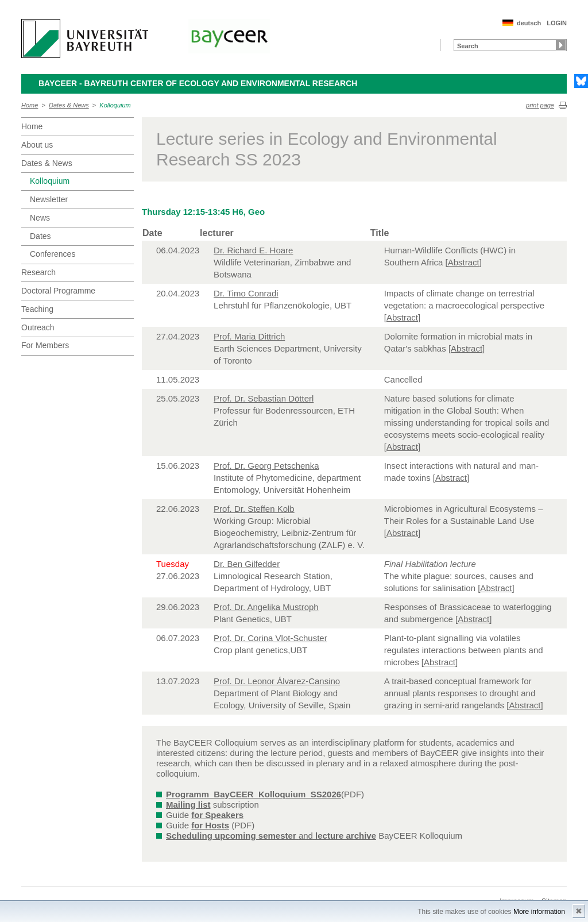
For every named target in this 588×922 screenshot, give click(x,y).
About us (37, 145)
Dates (40, 236)
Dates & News (69, 105)
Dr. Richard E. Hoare (253, 250)
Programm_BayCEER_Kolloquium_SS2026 (254, 794)
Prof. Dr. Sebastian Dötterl (264, 398)
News (40, 218)
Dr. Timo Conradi (246, 293)
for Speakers (217, 815)
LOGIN (557, 23)
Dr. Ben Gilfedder (247, 564)
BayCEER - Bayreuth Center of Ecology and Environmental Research (198, 83)
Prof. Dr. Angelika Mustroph (266, 607)
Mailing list (188, 805)
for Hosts (210, 825)
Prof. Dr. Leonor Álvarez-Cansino (277, 681)
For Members (45, 345)
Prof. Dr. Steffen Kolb (254, 509)
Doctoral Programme (58, 291)
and (271, 836)
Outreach (38, 327)
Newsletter (49, 199)
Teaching (37, 309)
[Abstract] (464, 262)
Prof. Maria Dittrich (249, 336)
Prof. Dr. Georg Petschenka (266, 466)
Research (38, 272)
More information (539, 912)
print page (540, 105)
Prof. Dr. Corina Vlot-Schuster (270, 638)
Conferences (53, 254)
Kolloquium (115, 105)
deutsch (529, 23)
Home (30, 105)
